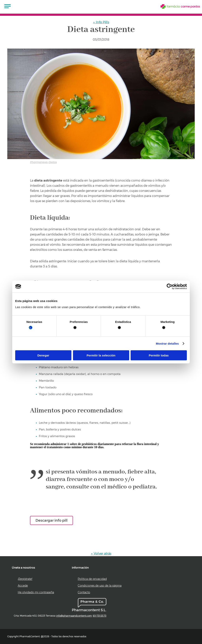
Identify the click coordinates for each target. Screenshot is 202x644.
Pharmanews (39, 162)
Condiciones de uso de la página (100, 586)
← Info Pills (101, 22)
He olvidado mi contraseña (36, 592)
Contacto (84, 592)
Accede (23, 586)
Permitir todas (159, 355)
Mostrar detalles (167, 343)
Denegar (43, 355)
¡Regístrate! (25, 579)
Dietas (53, 162)
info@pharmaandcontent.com (74, 616)
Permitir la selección (101, 355)
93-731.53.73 (100, 616)
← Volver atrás (101, 554)
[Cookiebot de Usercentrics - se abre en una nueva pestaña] (170, 286)
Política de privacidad (92, 579)
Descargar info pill (51, 520)
